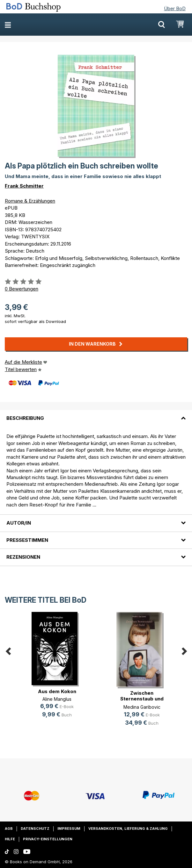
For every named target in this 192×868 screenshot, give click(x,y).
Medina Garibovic (142, 707)
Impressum (69, 829)
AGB (9, 829)
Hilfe (10, 839)
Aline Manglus (57, 699)
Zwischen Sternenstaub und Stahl (142, 699)
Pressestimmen (27, 540)
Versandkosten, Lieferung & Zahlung (128, 829)
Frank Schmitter (24, 186)
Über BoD (175, 8)
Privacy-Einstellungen (48, 839)
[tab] (96, 414)
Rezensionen (23, 557)
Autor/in (19, 523)
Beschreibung (25, 418)
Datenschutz (35, 829)
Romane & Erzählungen (30, 201)
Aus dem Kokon (57, 691)
